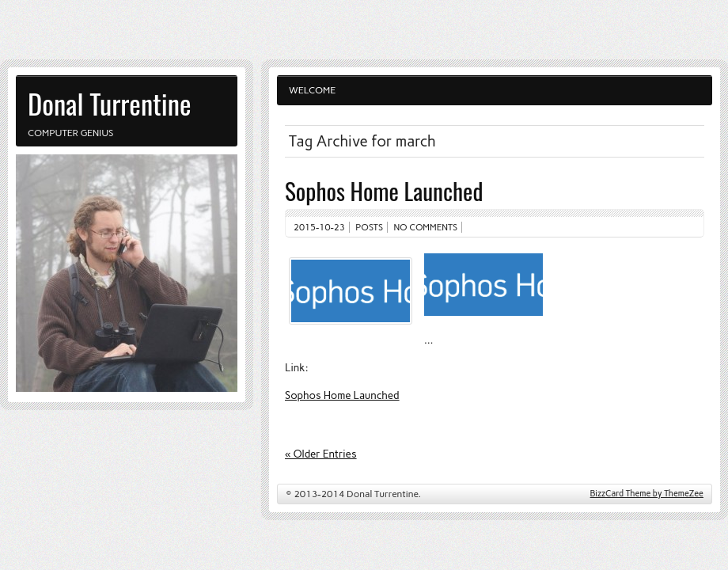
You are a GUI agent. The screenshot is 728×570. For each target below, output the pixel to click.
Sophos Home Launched (384, 190)
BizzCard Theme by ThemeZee (647, 494)
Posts (369, 227)
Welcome (312, 90)
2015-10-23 (319, 227)
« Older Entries (321, 454)
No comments (426, 227)
